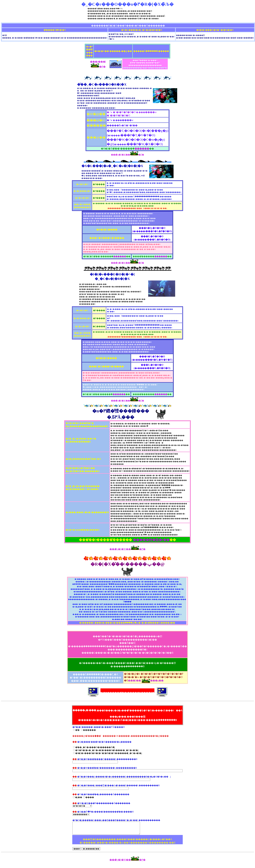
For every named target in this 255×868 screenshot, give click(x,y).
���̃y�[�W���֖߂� (127, 155)
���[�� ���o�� (146, 681)
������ (142, 149)
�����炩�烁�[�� (151, 540)
